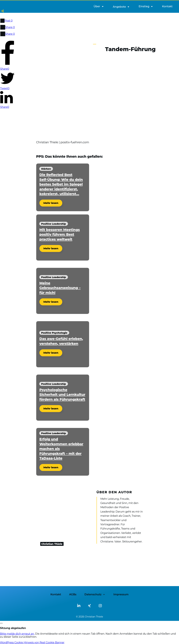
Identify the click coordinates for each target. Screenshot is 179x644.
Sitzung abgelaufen (13, 628)
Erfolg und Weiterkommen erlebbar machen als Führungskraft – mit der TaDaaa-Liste (61, 449)
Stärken (46, 169)
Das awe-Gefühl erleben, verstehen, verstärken (61, 341)
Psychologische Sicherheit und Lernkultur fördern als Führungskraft (62, 395)
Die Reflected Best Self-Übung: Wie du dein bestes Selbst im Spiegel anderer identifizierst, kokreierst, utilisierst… (61, 184)
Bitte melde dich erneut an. (17, 634)
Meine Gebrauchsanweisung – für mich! (60, 288)
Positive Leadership (54, 224)
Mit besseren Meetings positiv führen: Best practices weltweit (60, 235)
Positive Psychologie (54, 333)
